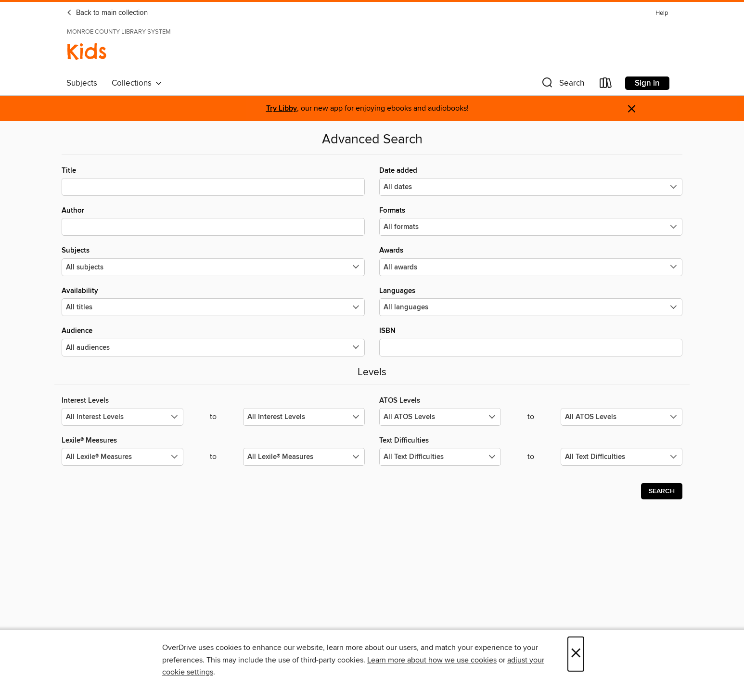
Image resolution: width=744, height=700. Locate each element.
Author (213, 221)
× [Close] (576, 654)
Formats (531, 221)
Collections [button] (137, 83)
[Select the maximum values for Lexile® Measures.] (304, 457)
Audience (213, 341)
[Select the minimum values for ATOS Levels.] (440, 417)
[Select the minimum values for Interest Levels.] (122, 417)
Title (213, 181)
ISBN (531, 341)
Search (662, 491)
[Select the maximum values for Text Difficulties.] (622, 457)
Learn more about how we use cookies (432, 660)
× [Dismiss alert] (632, 109)
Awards (531, 261)
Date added (531, 181)
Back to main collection (107, 13)
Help (662, 13)
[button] (562, 85)
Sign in (647, 83)
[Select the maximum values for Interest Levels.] (304, 417)
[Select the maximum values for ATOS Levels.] (622, 417)
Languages (531, 301)
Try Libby (282, 108)
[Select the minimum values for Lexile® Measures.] (122, 457)
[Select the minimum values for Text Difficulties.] (440, 457)
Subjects (82, 83)
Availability (213, 301)
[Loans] (606, 85)
